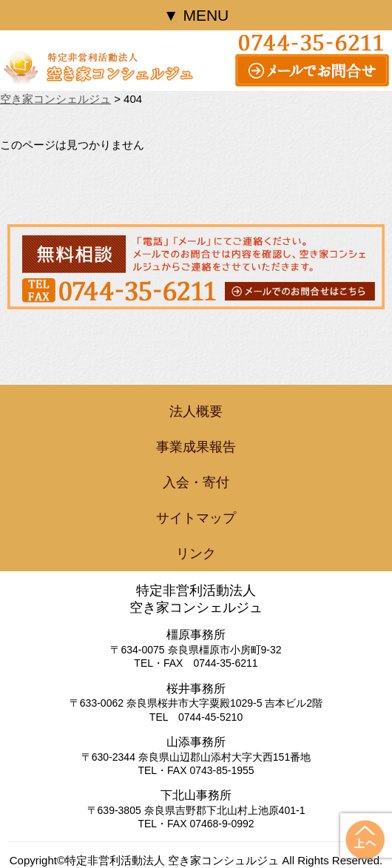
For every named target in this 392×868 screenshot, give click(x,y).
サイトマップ (196, 518)
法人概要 (196, 411)
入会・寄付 (196, 482)
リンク (196, 554)
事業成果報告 (196, 447)
